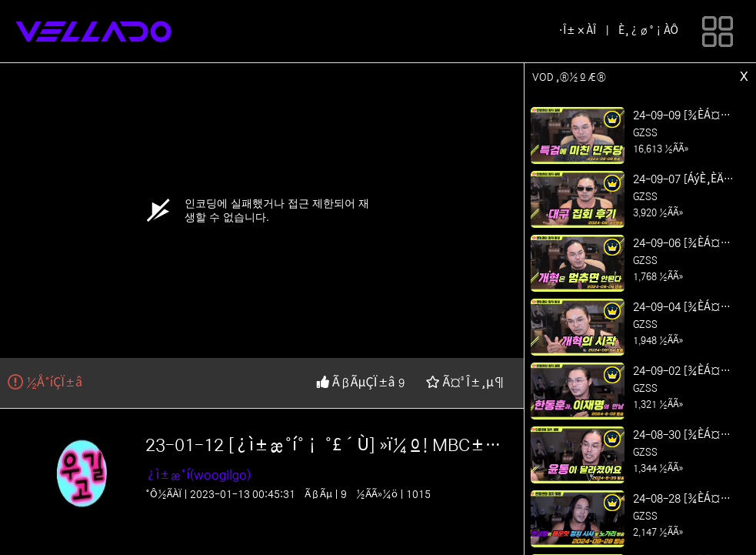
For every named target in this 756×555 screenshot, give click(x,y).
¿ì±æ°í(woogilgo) (198, 475)
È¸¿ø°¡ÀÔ (648, 31)
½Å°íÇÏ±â (45, 383)
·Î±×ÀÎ (577, 31)
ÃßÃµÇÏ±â (357, 383)
